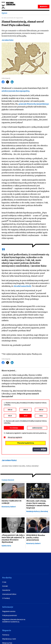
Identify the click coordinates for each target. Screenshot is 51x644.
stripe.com (40, 449)
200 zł (26, 410)
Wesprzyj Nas (7, 643)
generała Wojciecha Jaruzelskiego (34, 104)
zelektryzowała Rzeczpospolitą (16, 91)
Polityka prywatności (10, 615)
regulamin (19, 437)
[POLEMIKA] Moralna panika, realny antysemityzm (36, 538)
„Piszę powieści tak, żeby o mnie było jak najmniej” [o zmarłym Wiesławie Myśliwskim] (13, 539)
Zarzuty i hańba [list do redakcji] (11, 502)
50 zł (10, 416)
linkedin (36, 568)
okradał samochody (22, 286)
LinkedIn (12, 82)
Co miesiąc (14, 428)
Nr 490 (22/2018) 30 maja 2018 (12, 18)
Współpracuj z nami (9, 639)
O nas (4, 582)
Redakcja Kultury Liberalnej (37, 511)
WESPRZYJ (44, 7)
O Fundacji (6, 598)
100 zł (41, 410)
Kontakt (5, 586)
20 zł (25, 416)
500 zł (10, 410)
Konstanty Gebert (9, 507)
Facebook (3, 82)
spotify (44, 568)
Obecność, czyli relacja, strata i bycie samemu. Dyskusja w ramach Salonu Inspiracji (38, 504)
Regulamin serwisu (9, 611)
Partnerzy (6, 635)
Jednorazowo (37, 428)
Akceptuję (15, 437)
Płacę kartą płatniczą (26, 443)
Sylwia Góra (6, 546)
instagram (22, 568)
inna (41, 416)
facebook (7, 568)
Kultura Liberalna (8, 5)
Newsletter (6, 590)
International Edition (9, 594)
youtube (15, 568)
